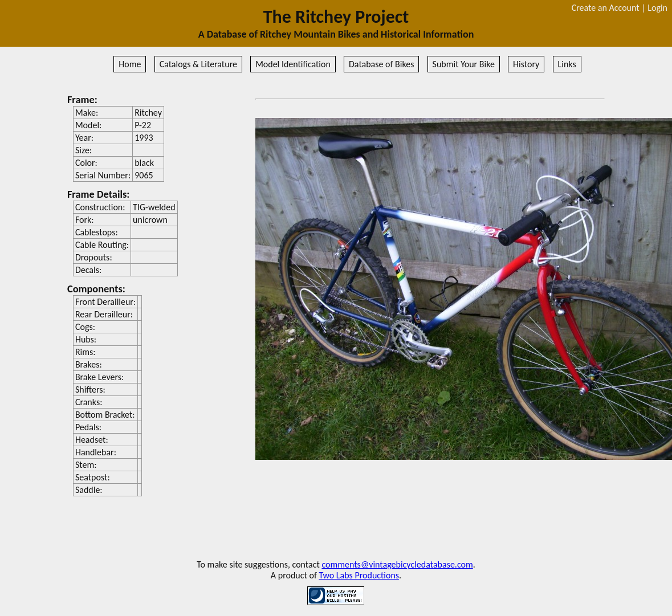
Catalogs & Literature (198, 64)
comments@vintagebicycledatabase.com (397, 564)
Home (130, 64)
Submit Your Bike (464, 64)
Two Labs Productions (359, 575)
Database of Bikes (381, 64)
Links (567, 64)
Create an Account (606, 8)
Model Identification (293, 64)
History (526, 64)
